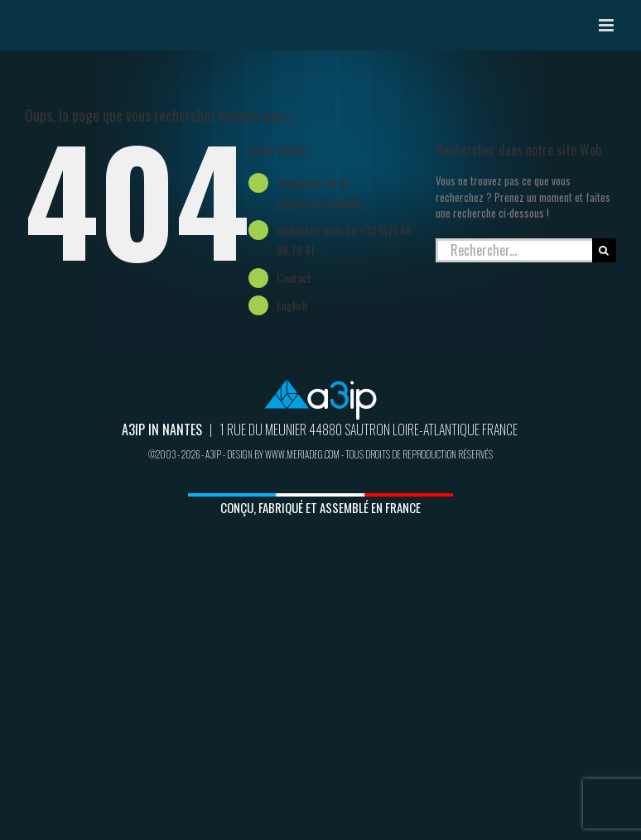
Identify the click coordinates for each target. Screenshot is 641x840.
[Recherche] (604, 250)
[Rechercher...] (514, 250)
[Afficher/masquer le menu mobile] (607, 25)
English (292, 305)
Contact (294, 278)
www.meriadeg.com (302, 454)
